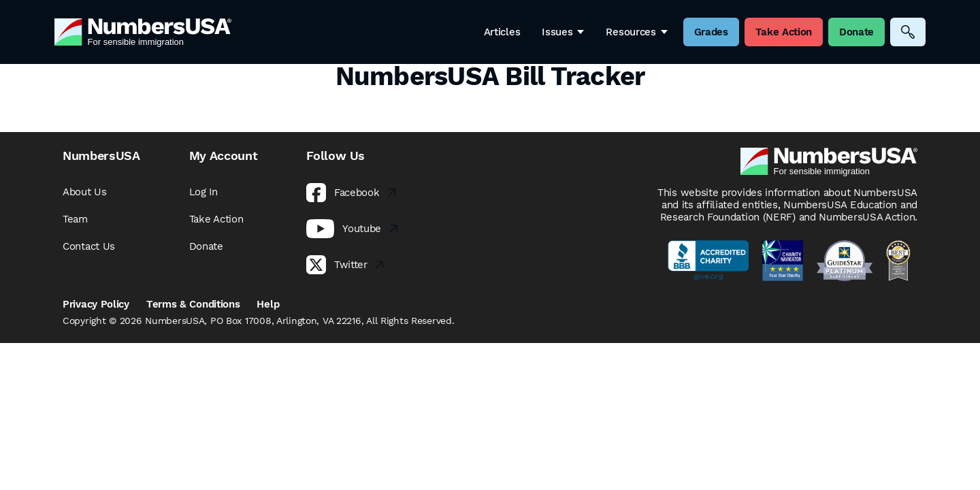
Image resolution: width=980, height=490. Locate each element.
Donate (206, 246)
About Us (85, 192)
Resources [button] (636, 32)
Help (268, 304)
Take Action (216, 219)
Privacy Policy (96, 304)
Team (75, 219)
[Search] (908, 32)
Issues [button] (563, 32)
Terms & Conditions (193, 304)
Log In (203, 192)
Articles (502, 32)
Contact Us (89, 246)
